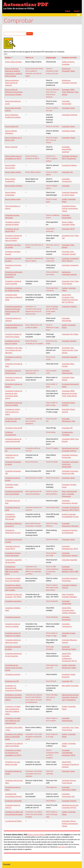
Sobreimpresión (67, 373)
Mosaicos (73, 640)
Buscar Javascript (11, 147)
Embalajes (65, 597)
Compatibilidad (67, 517)
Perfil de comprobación (70, 208)
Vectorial (73, 341)
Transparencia (67, 181)
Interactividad (66, 104)
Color (72, 236)
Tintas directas (67, 284)
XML (73, 474)
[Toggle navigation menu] (78, 15)
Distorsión (75, 526)
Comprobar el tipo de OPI (14, 428)
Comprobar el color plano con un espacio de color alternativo (14, 350)
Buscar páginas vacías (13, 199)
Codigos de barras (68, 62)
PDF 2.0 (64, 302)
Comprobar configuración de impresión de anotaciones (14, 275)
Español (77, 11)
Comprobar (66, 64)
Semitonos (74, 156)
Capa (64, 594)
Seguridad (74, 357)
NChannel (70, 92)
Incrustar (73, 485)
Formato (65, 366)
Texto (73, 421)
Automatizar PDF (26, 5)
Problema (73, 165)
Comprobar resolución (13, 674)
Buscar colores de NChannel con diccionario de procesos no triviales (14, 92)
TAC (63, 238)
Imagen (73, 131)
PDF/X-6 (71, 302)
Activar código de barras (13, 62)
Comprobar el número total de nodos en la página (13, 412)
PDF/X (64, 159)
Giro (72, 172)
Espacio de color (67, 350)
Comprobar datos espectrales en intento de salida (14, 297)
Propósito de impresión (70, 300)
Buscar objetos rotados (13, 172)
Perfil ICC (73, 451)
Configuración (67, 659)
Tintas (64, 92)
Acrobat (64, 514)
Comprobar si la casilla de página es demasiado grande (14, 737)
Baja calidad (66, 686)
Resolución (66, 677)
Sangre (64, 222)
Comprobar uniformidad (13, 801)
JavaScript (65, 152)
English (68, 11)
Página (72, 71)
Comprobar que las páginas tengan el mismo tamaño (14, 668)
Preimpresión (71, 159)
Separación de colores (69, 393)
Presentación (66, 620)
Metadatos (65, 572)
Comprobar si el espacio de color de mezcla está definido (13, 697)
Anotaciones (66, 69)
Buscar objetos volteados (14, 186)
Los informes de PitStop (13, 821)
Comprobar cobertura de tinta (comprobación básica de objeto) (13, 238)
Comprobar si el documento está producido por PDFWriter (14, 688)
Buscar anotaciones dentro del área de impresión (12, 83)
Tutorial (64, 211)
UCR (73, 797)
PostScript (74, 115)
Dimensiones (66, 421)
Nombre (9, 58)
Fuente (72, 108)
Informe (73, 206)
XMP (77, 572)
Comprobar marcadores (13, 601)
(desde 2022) (66, 295)
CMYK (72, 90)
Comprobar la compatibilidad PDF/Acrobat (10, 517)
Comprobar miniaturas (13, 617)
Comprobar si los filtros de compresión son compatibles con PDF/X (13, 753)
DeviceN (73, 254)
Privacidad (7, 864)
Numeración (74, 384)
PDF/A (72, 510)
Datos (72, 364)
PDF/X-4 (70, 261)
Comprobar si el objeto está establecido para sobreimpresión (13, 721)
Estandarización (67, 549)
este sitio (62, 847)
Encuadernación (67, 432)
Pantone (73, 780)
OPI (71, 428)
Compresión (74, 258)
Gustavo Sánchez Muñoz (36, 835)
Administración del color (70, 448)
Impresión (73, 83)
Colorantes (66, 254)
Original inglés (51, 58)
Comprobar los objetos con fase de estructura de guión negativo (14, 588)
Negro (64, 491)
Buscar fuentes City (12, 126)
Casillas (64, 199)
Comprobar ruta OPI (12, 681)
